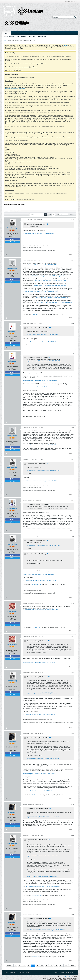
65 (38, 966)
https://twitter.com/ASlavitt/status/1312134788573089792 (40, 265)
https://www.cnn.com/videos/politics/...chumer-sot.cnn (39, 387)
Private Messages (9, 37)
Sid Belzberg (12, 742)
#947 (72, 260)
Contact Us (64, 973)
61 (20, 966)
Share (13, 239)
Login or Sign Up (71, 1)
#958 (72, 804)
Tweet (13, 242)
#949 (72, 353)
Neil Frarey (12, 332)
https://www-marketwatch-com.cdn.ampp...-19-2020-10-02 (43, 886)
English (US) (24, 973)
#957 (72, 734)
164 (61, 966)
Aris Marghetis (12, 508)
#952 (72, 500)
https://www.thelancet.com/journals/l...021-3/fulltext (38, 791)
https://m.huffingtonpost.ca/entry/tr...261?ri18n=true (38, 574)
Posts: (10, 236)
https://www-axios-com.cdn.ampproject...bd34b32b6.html (40, 580)
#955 (72, 637)
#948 (72, 324)
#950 (72, 428)
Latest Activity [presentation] (16, 211)
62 (24, 966)
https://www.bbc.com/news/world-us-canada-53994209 (39, 445)
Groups (24, 37)
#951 (72, 460)
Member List (42, 37)
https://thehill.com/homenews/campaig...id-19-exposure (51, 280)
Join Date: (9, 233)
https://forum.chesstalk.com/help (15, 89)
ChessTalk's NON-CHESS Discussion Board (25, 41)
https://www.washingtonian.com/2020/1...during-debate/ (48, 276)
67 (47, 966)
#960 (72, 914)
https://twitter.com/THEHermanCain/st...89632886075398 (51, 298)
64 (33, 966)
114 (56, 966)
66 (42, 966)
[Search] (63, 17)
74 (51, 966)
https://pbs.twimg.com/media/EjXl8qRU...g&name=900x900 (54, 302)
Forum (10, 41)
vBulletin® (67, 977)
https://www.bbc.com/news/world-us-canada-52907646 (39, 342)
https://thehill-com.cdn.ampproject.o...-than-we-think (39, 233)
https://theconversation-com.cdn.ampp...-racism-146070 (40, 481)
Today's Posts (32, 37)
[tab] (7, 211)
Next (72, 966)
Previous (10, 966)
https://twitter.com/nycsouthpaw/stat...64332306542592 (49, 285)
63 (29, 966)
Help (56, 973)
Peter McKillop (12, 228)
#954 (72, 603)
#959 (72, 836)
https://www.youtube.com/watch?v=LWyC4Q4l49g (42, 693)
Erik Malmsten (12, 611)
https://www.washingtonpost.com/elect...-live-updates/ (39, 663)
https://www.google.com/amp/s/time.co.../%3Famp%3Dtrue (41, 610)
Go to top (73, 973)
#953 (72, 536)
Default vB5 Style (11, 973)
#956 (72, 673)
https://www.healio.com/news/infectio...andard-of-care (39, 714)
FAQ (18, 37)
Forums (7, 33)
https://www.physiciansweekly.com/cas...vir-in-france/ (39, 774)
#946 (72, 220)
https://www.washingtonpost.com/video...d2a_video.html (40, 381)
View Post (48, 224)
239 (66, 966)
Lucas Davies (12, 268)
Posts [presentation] (7, 211)
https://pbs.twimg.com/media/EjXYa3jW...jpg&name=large (40, 291)
